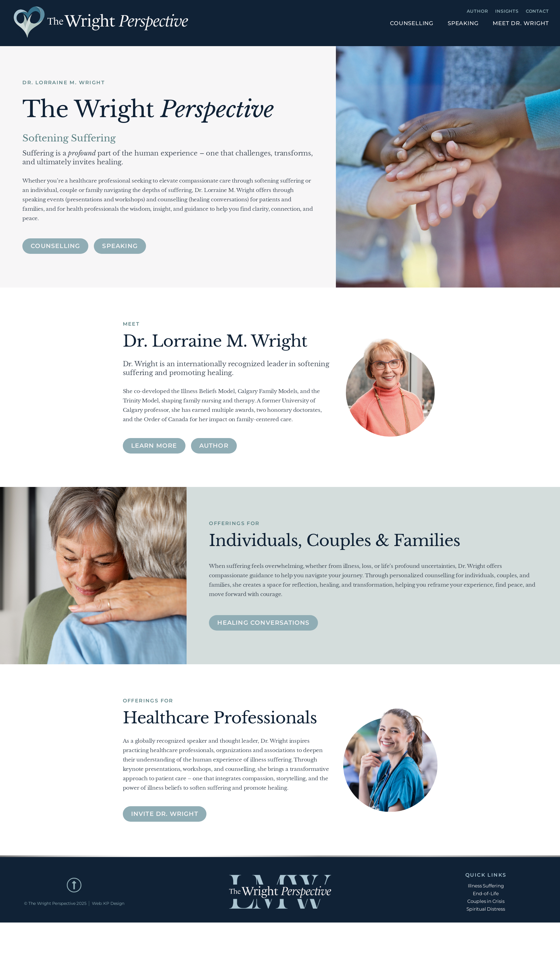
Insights (507, 11)
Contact (537, 11)
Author (477, 11)
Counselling (412, 23)
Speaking (463, 23)
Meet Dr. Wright (521, 23)
